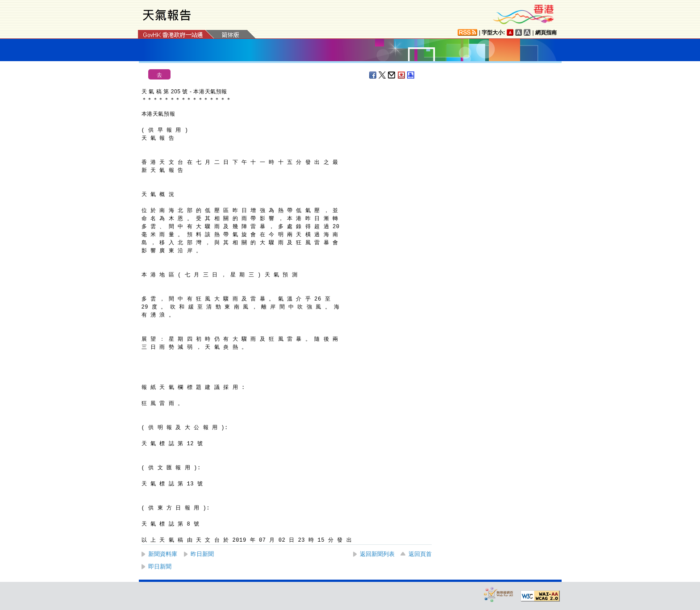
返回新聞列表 (377, 554)
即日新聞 (160, 566)
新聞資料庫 (163, 554)
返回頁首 (420, 554)
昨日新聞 (202, 554)
